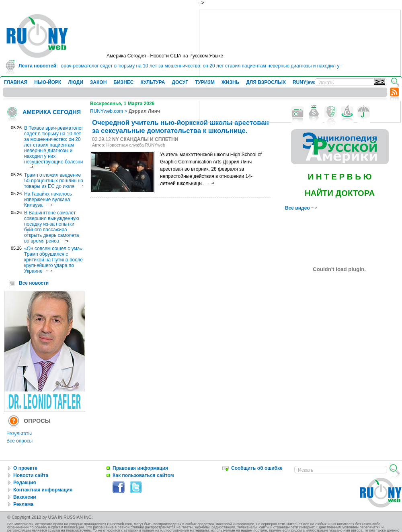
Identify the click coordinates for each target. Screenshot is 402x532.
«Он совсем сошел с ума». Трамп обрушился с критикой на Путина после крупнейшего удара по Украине (54, 260)
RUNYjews (305, 82)
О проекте (25, 468)
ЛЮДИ (76, 82)
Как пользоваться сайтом (143, 475)
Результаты (19, 434)
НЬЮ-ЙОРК (48, 82)
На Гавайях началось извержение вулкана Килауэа (48, 200)
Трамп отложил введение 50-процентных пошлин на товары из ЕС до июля (54, 181)
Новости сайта (31, 475)
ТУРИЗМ (205, 82)
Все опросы (19, 441)
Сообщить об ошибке (257, 468)
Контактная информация (43, 490)
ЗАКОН (98, 82)
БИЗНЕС (123, 82)
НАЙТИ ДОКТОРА (340, 193)
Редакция (25, 483)
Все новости (34, 283)
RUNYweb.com (107, 111)
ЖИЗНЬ (230, 82)
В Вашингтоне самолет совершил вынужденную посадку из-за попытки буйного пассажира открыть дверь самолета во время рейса (52, 227)
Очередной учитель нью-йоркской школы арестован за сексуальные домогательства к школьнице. (180, 127)
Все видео (301, 208)
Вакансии (25, 497)
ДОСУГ (180, 82)
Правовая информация (140, 468)
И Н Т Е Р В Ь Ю (339, 177)
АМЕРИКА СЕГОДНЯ (52, 112)
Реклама (23, 504)
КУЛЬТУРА (153, 82)
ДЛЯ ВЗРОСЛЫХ (266, 82)
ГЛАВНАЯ (16, 82)
